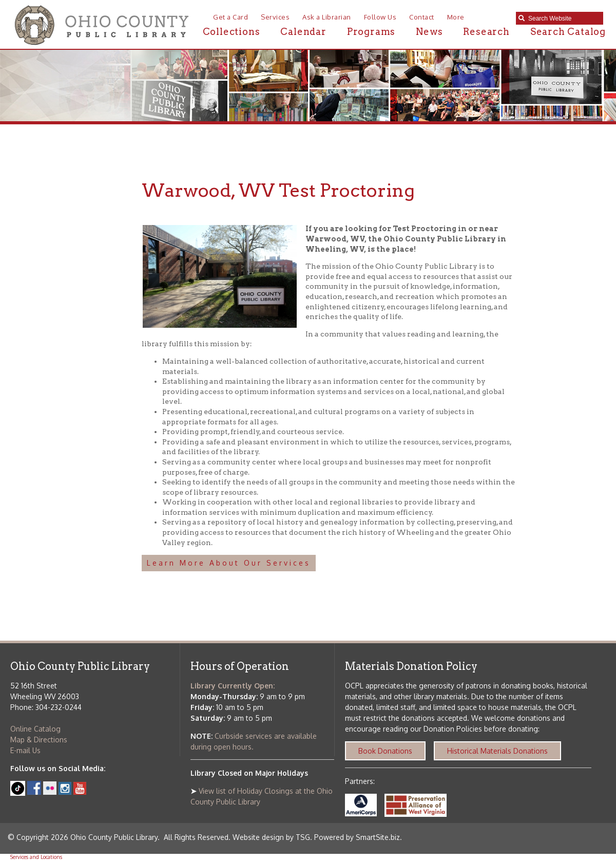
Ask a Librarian (327, 17)
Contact (422, 17)
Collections (232, 32)
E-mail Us (25, 750)
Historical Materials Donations (497, 751)
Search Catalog (568, 32)
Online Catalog (35, 729)
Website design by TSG (271, 837)
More (456, 17)
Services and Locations (36, 857)
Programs (371, 32)
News (429, 32)
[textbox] (563, 18)
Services (275, 17)
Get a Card (230, 17)
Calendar (303, 32)
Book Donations (385, 751)
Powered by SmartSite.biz (357, 837)
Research (486, 32)
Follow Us (380, 17)
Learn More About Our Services (229, 563)
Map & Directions (39, 740)
